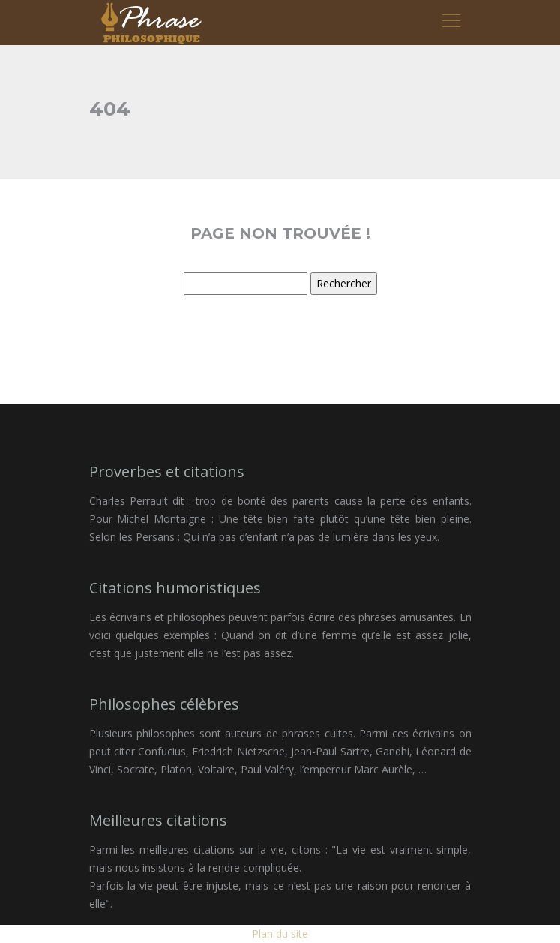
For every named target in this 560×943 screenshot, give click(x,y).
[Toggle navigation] (451, 23)
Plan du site (280, 934)
